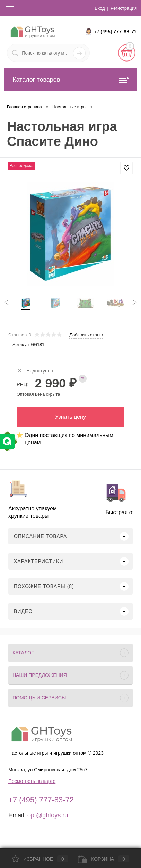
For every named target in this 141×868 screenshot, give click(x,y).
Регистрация (124, 8)
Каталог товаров (70, 80)
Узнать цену (70, 417)
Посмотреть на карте (32, 781)
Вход (100, 8)
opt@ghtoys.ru (48, 815)
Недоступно (35, 370)
